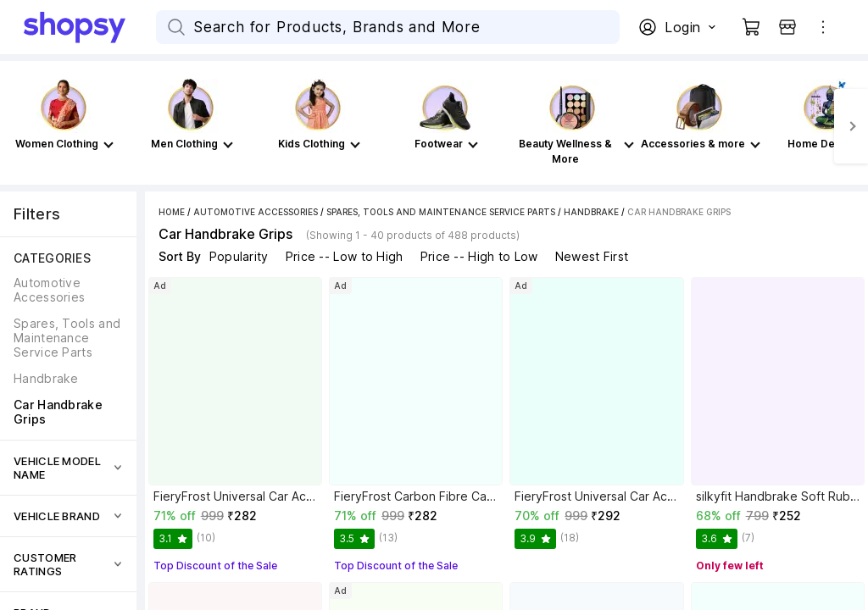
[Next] (851, 126)
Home (172, 212)
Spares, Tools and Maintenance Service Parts (441, 212)
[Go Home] (90, 27)
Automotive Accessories (256, 212)
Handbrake (591, 212)
